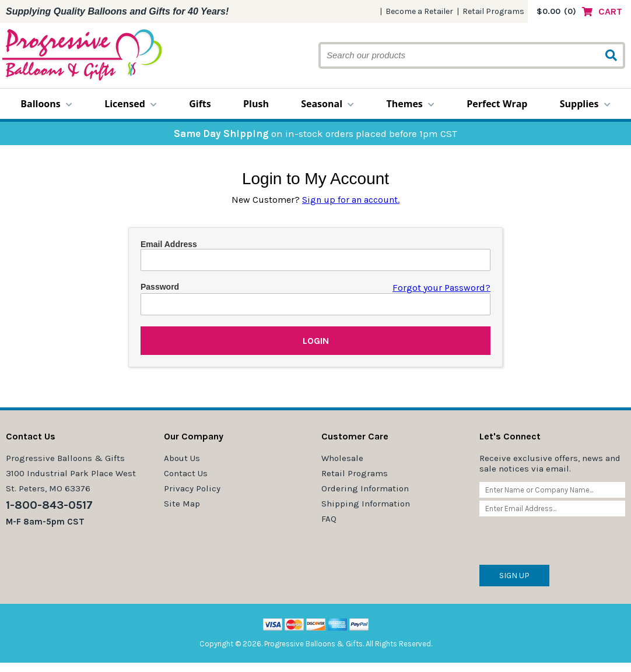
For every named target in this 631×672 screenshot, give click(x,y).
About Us (182, 458)
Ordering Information (365, 488)
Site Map (182, 504)
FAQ (329, 519)
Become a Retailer (419, 11)
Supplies (585, 104)
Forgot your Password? (441, 288)
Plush (256, 104)
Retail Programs (493, 11)
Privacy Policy (192, 488)
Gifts (200, 104)
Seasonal (327, 104)
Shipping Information (366, 504)
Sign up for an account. (351, 200)
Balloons (46, 104)
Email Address (169, 244)
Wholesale (342, 458)
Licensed (131, 104)
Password (160, 287)
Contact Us (186, 473)
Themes (410, 104)
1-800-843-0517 (49, 505)
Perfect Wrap (497, 104)
